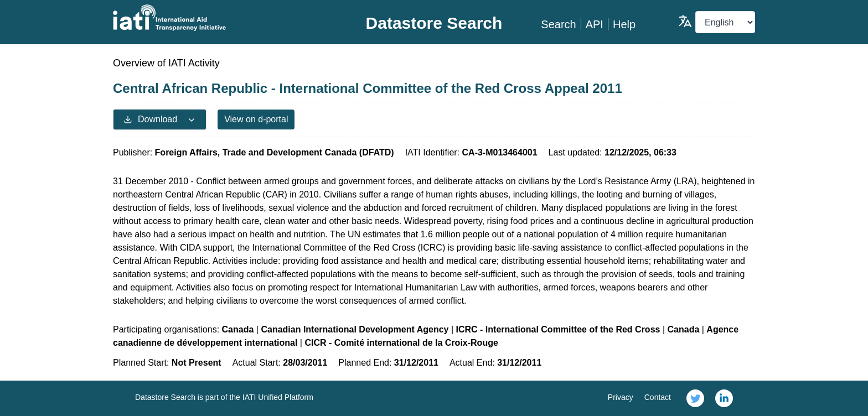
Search (558, 24)
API (595, 24)
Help (624, 24)
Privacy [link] (621, 397)
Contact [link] (658, 397)
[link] (695, 398)
